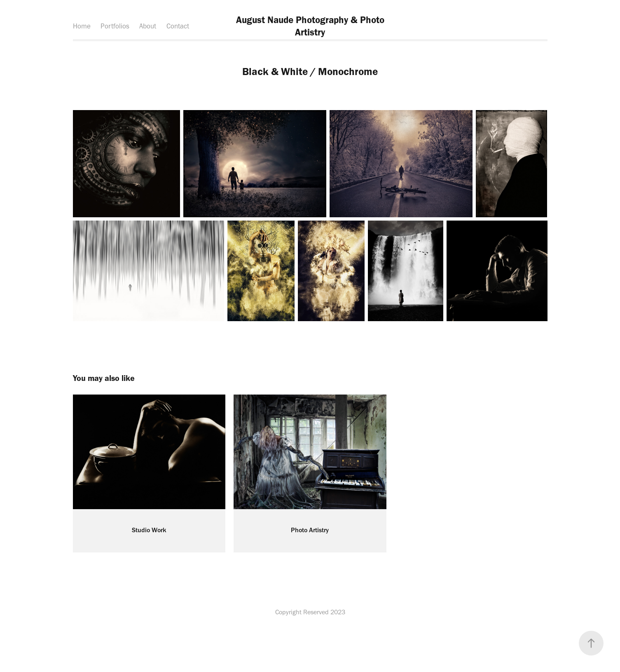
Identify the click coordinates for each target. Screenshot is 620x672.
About (148, 26)
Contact (178, 26)
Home (82, 26)
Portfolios (115, 26)
